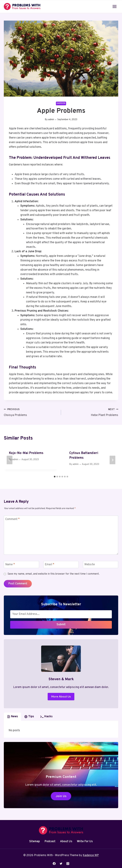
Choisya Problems (31, 412)
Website (90, 565)
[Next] (112, 460)
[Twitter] (61, 864)
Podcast (50, 841)
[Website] (101, 565)
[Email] (61, 565)
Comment (12, 519)
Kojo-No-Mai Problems (26, 453)
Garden (61, 103)
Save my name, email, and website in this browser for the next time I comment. (53, 574)
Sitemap (35, 841)
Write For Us (85, 841)
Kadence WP (91, 855)
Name (10, 565)
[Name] (21, 565)
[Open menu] (114, 6)
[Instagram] (68, 864)
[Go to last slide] (10, 460)
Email (50, 565)
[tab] (55, 477)
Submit (61, 625)
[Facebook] (54, 864)
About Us (66, 841)
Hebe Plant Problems (91, 412)
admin (51, 120)
